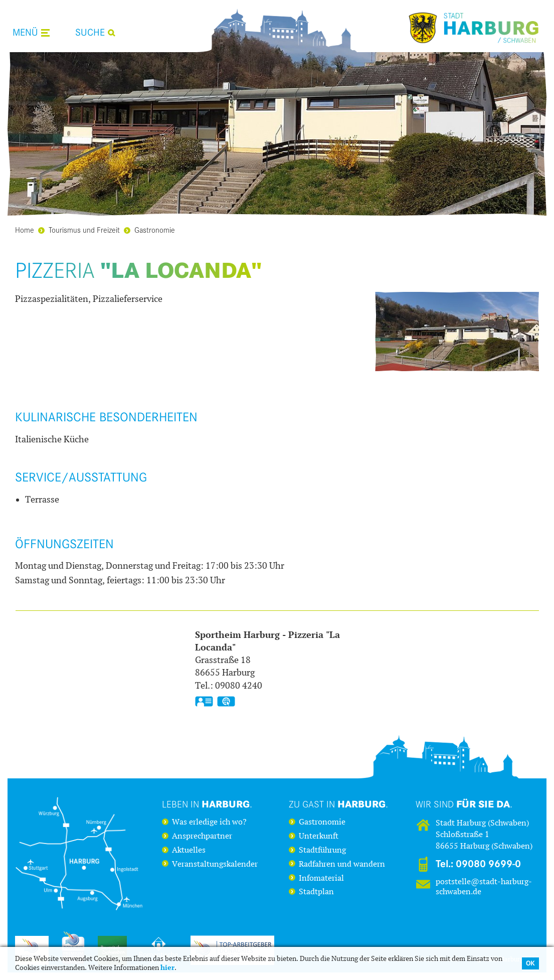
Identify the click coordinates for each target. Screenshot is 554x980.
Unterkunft (319, 836)
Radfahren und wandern (342, 864)
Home (25, 229)
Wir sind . (464, 804)
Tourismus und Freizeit (79, 229)
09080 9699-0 (488, 864)
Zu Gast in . (338, 804)
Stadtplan (316, 892)
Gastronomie (149, 229)
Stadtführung (322, 850)
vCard (204, 702)
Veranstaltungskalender (215, 864)
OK (530, 963)
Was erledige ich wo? (209, 822)
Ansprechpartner (202, 836)
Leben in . (207, 804)
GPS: (226, 702)
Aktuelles (189, 850)
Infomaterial (321, 878)
